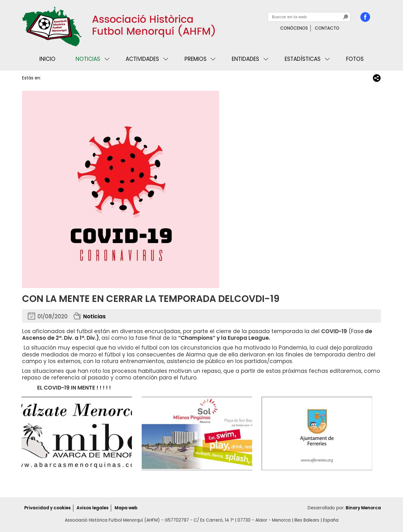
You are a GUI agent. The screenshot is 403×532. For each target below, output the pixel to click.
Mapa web (126, 508)
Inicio (47, 59)
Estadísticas (303, 59)
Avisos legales (93, 508)
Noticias (88, 59)
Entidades (245, 59)
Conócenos (294, 28)
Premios (196, 59)
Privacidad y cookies (48, 508)
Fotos (355, 59)
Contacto (327, 28)
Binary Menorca (363, 508)
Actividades (142, 59)
